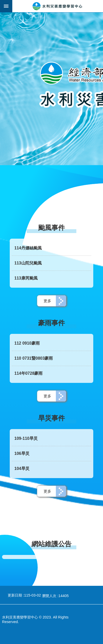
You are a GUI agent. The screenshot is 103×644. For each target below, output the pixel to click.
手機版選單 (6, 6)
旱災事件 (51, 418)
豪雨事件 (51, 323)
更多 (47, 301)
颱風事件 (51, 228)
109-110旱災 (26, 438)
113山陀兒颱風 (28, 263)
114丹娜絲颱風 (28, 248)
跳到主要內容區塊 (3, 3)
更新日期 (15, 595)
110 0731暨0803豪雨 (34, 358)
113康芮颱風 (26, 278)
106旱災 (22, 453)
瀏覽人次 (49, 596)
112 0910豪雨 (27, 343)
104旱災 (22, 469)
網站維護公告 (51, 544)
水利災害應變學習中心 (58, 6)
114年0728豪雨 (28, 373)
